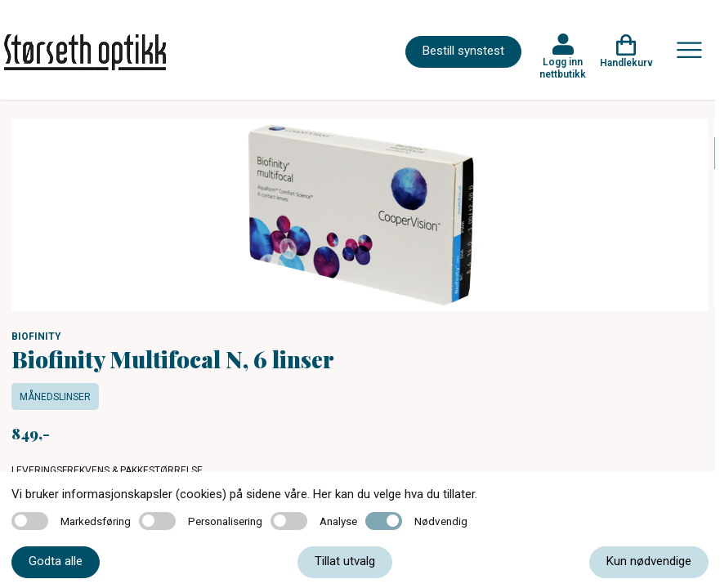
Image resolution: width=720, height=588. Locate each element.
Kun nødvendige (649, 561)
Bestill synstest (463, 51)
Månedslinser (55, 397)
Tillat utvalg (345, 561)
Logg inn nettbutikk (563, 68)
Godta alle (56, 561)
